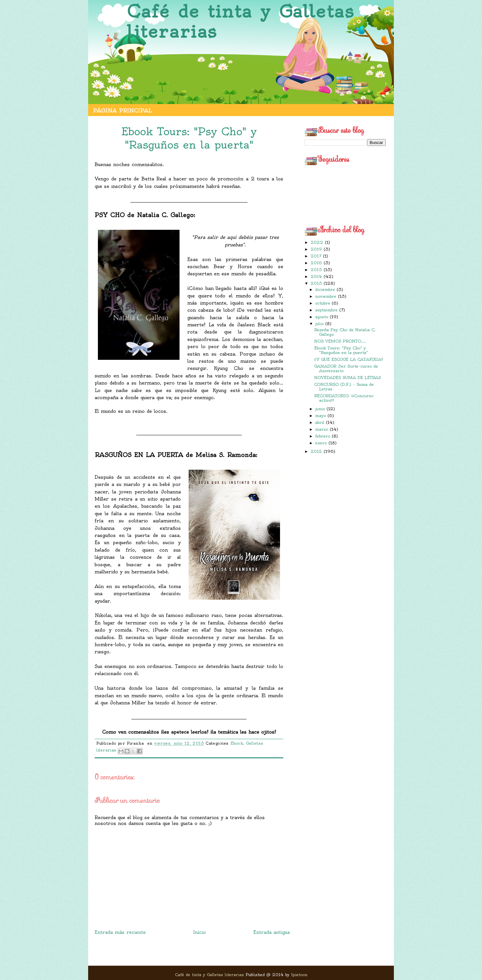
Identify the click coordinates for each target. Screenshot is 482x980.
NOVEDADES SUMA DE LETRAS (348, 378)
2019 (317, 249)
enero (322, 443)
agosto (322, 317)
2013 (317, 283)
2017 (317, 256)
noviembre (327, 296)
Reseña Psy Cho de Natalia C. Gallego (345, 332)
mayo (321, 416)
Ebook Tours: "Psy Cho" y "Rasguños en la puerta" (341, 350)
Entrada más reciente (120, 932)
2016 (317, 263)
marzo (322, 429)
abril (321, 422)
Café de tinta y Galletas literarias (241, 22)
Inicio (200, 932)
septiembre (327, 310)
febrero (323, 436)
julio (320, 324)
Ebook (237, 743)
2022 (318, 242)
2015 (317, 270)
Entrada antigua (272, 932)
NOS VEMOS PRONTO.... (340, 341)
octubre (323, 303)
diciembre (326, 289)
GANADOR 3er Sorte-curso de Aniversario (346, 368)
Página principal (122, 111)
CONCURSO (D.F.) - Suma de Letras (344, 387)
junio (321, 409)
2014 (317, 276)
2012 (317, 451)
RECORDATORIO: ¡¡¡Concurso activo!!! (344, 398)
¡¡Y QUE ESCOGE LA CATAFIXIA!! (349, 359)
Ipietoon (299, 975)
